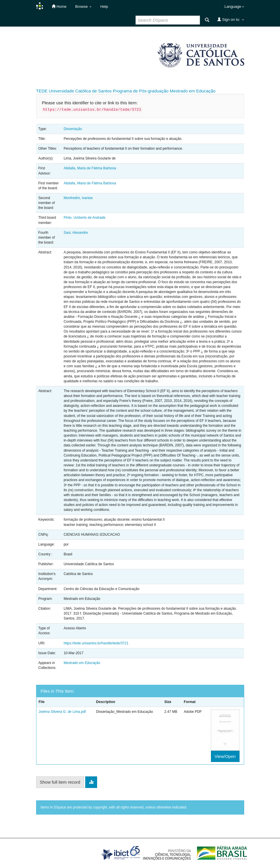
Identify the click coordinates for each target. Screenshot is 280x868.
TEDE (42, 91)
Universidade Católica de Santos (80, 91)
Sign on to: (231, 19)
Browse (83, 7)
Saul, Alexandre (76, 233)
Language (234, 7)
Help (104, 7)
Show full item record (60, 782)
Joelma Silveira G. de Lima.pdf (62, 712)
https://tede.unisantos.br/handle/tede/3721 (96, 643)
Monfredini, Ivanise (78, 198)
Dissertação (73, 129)
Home (59, 6)
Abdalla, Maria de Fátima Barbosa (90, 168)
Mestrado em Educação (192, 91)
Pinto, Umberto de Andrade (85, 218)
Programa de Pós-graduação (141, 91)
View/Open (225, 756)
